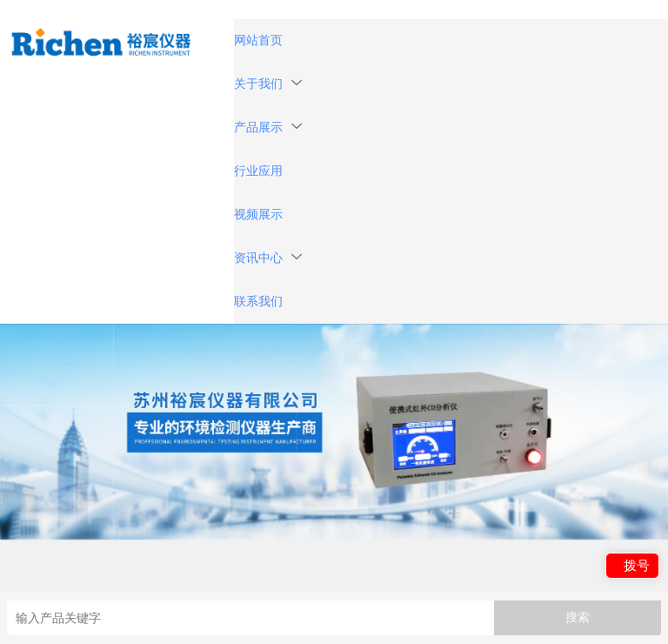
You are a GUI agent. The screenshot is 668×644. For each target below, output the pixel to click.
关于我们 (268, 84)
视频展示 (258, 215)
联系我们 (258, 302)
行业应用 (258, 171)
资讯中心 (268, 258)
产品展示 (268, 127)
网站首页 (258, 40)
